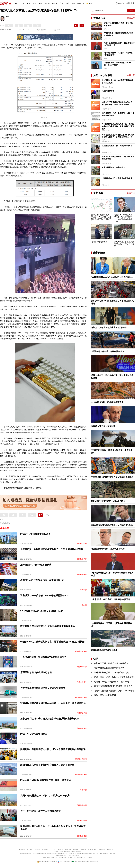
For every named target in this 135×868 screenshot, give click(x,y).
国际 (35, 3)
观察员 (90, 4)
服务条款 (45, 849)
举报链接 (83, 849)
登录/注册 (130, 3)
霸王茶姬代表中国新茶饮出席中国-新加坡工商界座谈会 (48, 626)
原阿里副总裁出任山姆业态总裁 (36, 672)
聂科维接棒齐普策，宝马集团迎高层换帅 (112, 673)
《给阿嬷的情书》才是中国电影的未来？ (118, 178)
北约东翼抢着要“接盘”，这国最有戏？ (108, 501)
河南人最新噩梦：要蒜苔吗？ (113, 167)
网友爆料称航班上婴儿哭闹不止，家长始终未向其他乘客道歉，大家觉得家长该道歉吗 (118, 126)
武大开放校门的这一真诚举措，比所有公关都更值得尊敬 (118, 114)
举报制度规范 (92, 849)
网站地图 (76, 849)
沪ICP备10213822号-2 (26, 854)
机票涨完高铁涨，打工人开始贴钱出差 (117, 146)
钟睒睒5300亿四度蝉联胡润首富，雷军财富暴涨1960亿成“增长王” (53, 642)
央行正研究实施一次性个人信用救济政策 (40, 811)
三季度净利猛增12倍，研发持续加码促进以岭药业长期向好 (49, 719)
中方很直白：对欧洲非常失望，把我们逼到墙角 (119, 34)
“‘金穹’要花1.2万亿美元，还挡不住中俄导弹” (111, 600)
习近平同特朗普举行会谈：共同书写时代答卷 (119, 24)
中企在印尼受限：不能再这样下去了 (107, 402)
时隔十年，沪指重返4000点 (34, 734)
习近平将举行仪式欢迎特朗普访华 (109, 668)
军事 (40, 3)
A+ (29, 30)
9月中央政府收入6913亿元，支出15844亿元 (42, 611)
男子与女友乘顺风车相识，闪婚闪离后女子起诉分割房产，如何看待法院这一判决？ (118, 137)
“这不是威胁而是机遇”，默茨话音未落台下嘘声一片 (119, 44)
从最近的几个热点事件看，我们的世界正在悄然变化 (118, 158)
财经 (29, 3)
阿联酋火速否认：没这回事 (103, 426)
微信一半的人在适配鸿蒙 (105, 695)
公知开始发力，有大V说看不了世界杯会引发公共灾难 (118, 81)
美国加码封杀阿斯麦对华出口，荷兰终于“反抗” (112, 525)
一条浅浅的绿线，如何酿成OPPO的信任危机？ (43, 657)
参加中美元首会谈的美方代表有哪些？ (111, 663)
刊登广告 (53, 849)
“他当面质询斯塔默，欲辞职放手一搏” (108, 549)
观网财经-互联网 (81, 651)
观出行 (47, 3)
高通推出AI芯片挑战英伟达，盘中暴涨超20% (42, 580)
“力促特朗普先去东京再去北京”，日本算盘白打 (112, 277)
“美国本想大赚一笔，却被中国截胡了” (108, 351)
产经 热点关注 (82, 682)
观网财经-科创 (82, 544)
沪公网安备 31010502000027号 (47, 862)
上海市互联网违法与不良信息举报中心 (85, 862)
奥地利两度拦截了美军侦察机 (104, 650)
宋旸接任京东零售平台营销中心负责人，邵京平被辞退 (47, 765)
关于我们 (30, 849)
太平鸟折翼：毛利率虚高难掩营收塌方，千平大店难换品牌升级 (52, 549)
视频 (79, 3)
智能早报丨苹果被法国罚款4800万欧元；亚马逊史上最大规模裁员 (53, 703)
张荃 (7, 17)
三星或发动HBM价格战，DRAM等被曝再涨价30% (44, 595)
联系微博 (60, 849)
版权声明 (37, 849)
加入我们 (68, 849)
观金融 (55, 3)
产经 (62, 3)
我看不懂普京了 (108, 91)
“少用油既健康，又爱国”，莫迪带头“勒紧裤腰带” (119, 54)
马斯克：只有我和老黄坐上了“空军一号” (109, 328)
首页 (17, 3)
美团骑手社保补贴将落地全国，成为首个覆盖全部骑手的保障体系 (53, 749)
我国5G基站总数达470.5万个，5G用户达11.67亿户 (45, 796)
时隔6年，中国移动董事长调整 (35, 534)
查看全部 (131, 18)
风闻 (23, 3)
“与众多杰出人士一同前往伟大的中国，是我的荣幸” (118, 64)
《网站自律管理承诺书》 (106, 849)
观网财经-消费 (82, 559)
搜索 (131, 11)
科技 (67, 3)
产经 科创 (83, 590)
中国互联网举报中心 (65, 862)
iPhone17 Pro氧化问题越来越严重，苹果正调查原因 (46, 780)
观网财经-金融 (82, 821)
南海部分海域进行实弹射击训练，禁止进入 (113, 686)
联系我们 (22, 849)
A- (24, 30)
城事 (73, 3)
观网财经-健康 (82, 574)
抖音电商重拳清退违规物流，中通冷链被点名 (43, 688)
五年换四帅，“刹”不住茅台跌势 (36, 565)
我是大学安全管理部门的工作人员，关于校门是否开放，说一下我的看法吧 (118, 103)
